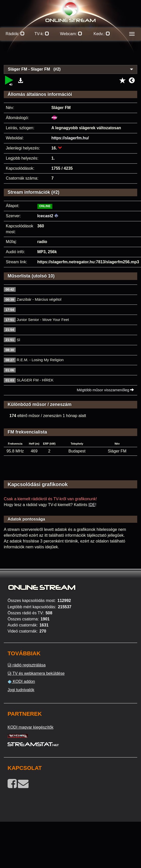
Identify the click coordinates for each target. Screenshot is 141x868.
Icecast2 (45, 216)
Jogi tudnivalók (21, 690)
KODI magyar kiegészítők (30, 727)
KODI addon (21, 682)
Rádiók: (15, 34)
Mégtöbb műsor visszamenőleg (105, 390)
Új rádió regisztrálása (27, 665)
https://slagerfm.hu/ (70, 138)
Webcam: (71, 34)
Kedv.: (102, 34)
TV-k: (42, 34)
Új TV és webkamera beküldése (36, 673)
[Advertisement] (71, 56)
